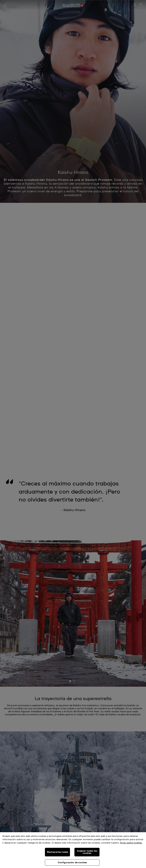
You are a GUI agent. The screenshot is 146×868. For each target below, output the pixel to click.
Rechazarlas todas (58, 852)
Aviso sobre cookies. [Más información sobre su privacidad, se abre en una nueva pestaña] (131, 843)
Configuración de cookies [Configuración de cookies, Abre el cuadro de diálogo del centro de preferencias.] (72, 863)
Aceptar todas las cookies (87, 852)
